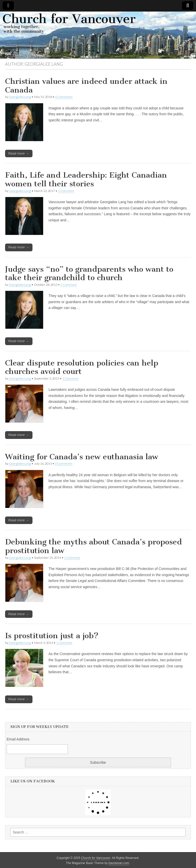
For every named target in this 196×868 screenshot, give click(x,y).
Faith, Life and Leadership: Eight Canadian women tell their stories (86, 179)
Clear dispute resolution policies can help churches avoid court (82, 367)
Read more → (19, 153)
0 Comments (64, 464)
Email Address (18, 739)
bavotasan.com (119, 863)
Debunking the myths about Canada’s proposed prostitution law (94, 546)
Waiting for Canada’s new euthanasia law (82, 457)
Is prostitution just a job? (52, 636)
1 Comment (66, 191)
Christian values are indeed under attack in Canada (86, 86)
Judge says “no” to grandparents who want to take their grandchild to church (89, 273)
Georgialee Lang (20, 97)
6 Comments (64, 97)
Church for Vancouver (96, 858)
